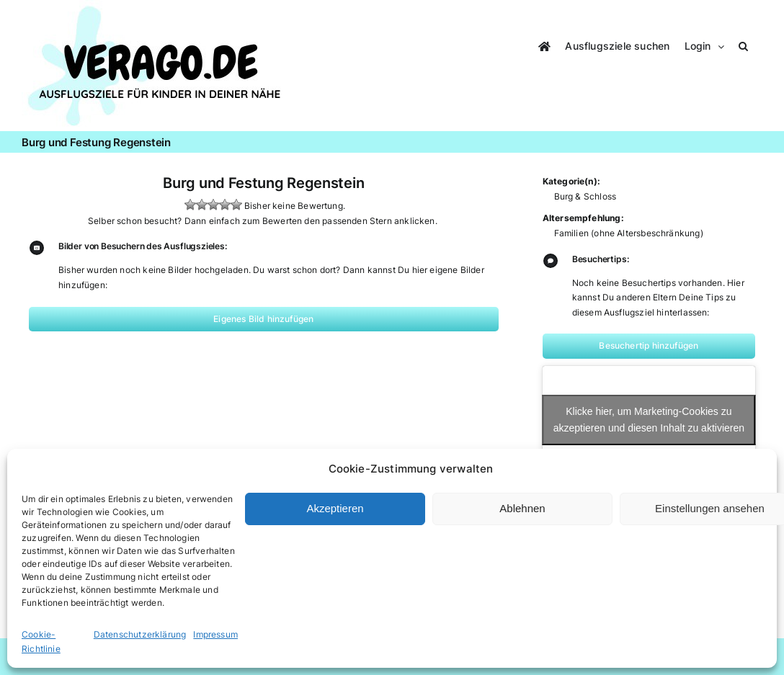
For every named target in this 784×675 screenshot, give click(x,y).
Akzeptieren (335, 508)
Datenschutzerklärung (140, 634)
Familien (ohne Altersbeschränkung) (629, 233)
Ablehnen (522, 508)
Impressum (215, 634)
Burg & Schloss (585, 196)
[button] (743, 44)
